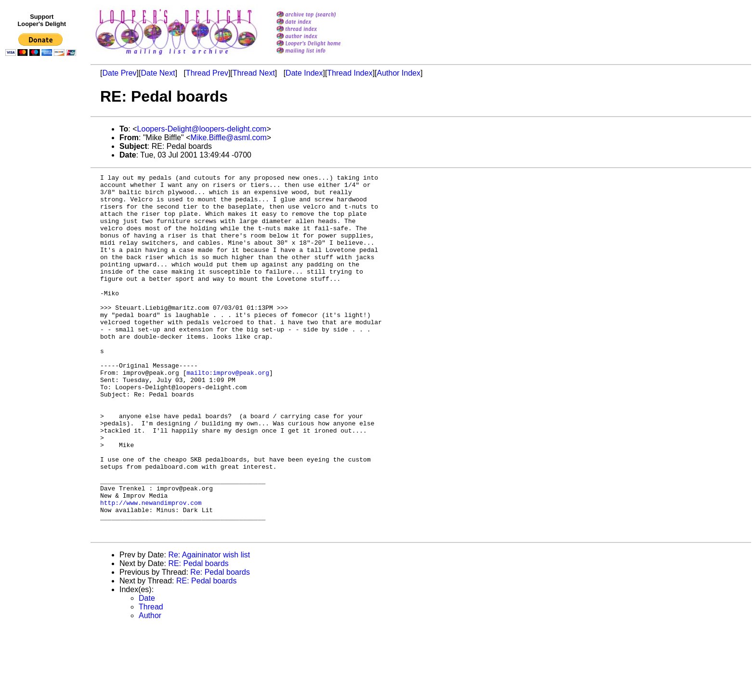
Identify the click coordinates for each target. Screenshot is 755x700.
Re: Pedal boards (220, 644)
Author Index (399, 73)
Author (150, 688)
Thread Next (254, 73)
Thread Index (350, 73)
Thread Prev (207, 73)
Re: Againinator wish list (209, 627)
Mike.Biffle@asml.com (229, 138)
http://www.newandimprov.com (151, 569)
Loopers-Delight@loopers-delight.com (202, 129)
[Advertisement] (42, 259)
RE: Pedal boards (198, 636)
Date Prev (119, 73)
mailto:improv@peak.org (228, 413)
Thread (151, 679)
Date (147, 670)
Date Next (158, 73)
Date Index (304, 73)
